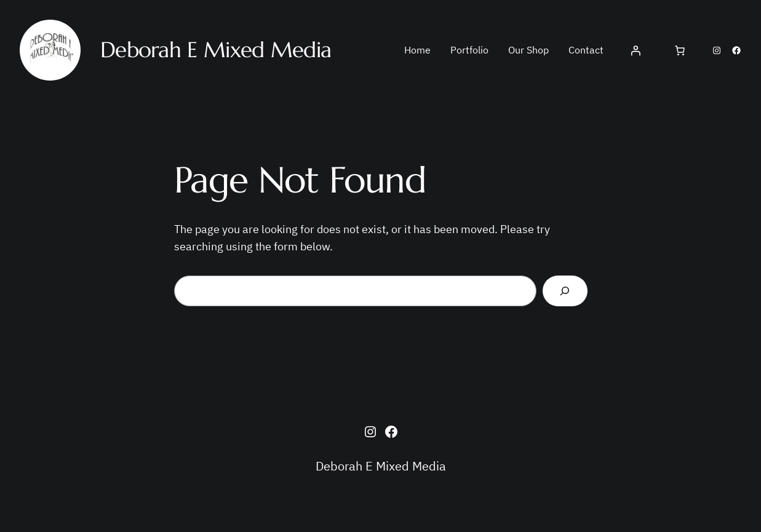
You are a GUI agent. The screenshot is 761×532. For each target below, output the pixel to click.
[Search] (565, 291)
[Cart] (680, 50)
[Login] (635, 50)
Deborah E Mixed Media (381, 466)
